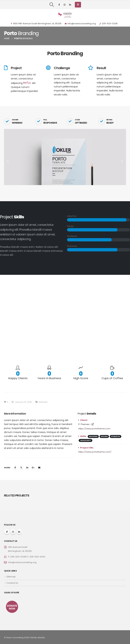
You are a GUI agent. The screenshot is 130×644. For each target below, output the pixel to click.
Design (104, 436)
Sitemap (11, 577)
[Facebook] (59, 5)
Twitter (21, 468)
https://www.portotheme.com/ (95, 452)
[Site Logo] (65, 15)
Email (39, 468)
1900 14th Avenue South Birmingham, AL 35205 (36, 24)
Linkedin (19, 532)
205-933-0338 (108, 24)
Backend (93, 436)
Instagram (13, 532)
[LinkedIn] (70, 5)
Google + (33, 468)
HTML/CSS (115, 436)
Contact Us (12, 583)
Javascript (85, 440)
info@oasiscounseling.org (80, 24)
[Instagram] (65, 5)
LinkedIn (27, 468)
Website (43, 402)
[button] (52, 5)
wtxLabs (41, 638)
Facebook (15, 468)
